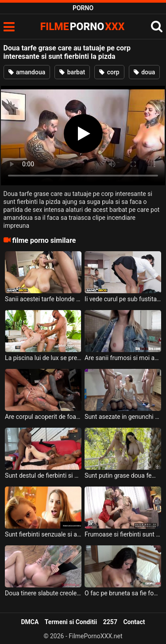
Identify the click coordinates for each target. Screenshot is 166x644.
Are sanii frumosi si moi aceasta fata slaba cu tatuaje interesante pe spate (123, 358)
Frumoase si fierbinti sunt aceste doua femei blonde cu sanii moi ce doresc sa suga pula (123, 534)
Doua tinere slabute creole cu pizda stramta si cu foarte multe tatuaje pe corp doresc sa (43, 593)
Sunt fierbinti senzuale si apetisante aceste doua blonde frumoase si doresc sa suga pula (43, 534)
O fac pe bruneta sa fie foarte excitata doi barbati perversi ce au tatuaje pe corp (123, 593)
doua (145, 72)
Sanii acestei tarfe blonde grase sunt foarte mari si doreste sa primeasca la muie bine (43, 299)
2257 (110, 622)
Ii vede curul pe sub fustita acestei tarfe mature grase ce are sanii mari (123, 299)
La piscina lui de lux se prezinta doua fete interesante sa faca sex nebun (43, 358)
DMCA (30, 622)
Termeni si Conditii (71, 622)
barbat (72, 72)
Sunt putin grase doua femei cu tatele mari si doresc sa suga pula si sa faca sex (123, 475)
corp (109, 72)
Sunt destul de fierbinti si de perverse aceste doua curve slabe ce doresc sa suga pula (43, 475)
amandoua (27, 72)
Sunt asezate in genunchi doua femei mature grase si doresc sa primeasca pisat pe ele (123, 417)
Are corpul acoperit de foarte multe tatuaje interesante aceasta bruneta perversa (43, 417)
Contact (134, 622)
